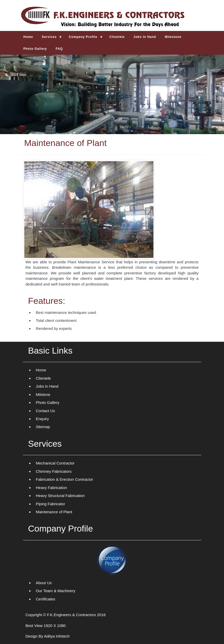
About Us (44, 583)
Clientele (43, 378)
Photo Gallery (48, 402)
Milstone (43, 394)
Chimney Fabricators (54, 471)
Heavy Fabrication (52, 488)
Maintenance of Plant (54, 512)
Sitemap (43, 427)
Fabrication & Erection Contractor (65, 479)
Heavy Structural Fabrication (60, 496)
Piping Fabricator (51, 504)
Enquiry (43, 419)
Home (41, 370)
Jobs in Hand (47, 386)
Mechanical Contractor (55, 463)
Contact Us (45, 411)
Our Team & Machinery (56, 591)
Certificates (46, 599)
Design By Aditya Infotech (48, 636)
